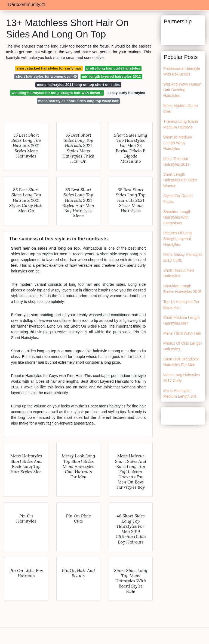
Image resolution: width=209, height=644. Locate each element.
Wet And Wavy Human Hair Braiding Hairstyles (182, 90)
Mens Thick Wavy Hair (182, 333)
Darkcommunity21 (27, 4)
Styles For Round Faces (178, 199)
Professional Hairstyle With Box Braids (182, 71)
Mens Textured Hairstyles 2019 (176, 161)
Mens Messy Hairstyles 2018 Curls (183, 257)
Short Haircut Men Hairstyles (179, 273)
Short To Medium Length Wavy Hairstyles (178, 143)
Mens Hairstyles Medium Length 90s (180, 393)
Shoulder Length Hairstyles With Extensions (177, 217)
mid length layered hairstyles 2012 (111, 76)
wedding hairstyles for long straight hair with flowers (57, 93)
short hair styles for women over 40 (47, 76)
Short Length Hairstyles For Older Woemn (180, 180)
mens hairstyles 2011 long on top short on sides (78, 85)
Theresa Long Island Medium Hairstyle (181, 124)
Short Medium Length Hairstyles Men (182, 320)
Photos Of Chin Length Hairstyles (183, 346)
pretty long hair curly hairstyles (113, 68)
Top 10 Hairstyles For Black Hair (181, 305)
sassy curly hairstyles (126, 93)
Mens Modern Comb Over (181, 109)
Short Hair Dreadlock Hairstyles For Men (181, 362)
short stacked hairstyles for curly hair (49, 68)
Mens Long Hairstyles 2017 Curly (182, 378)
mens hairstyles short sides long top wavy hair (78, 101)
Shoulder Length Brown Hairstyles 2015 (182, 289)
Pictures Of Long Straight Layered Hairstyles (177, 239)
